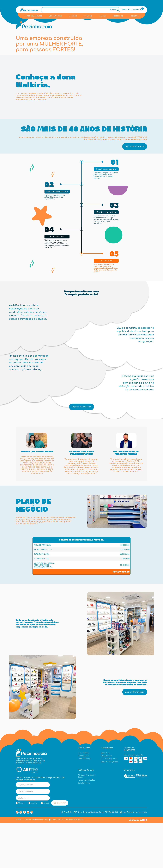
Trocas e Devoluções (86, 825)
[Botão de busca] (114, 10)
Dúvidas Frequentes (109, 804)
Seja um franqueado (135, 182)
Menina (21, 848)
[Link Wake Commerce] (144, 865)
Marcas (102, 16)
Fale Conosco (107, 801)
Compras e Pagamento (134, 800)
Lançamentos (55, 16)
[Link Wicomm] (134, 865)
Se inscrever (60, 848)
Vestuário (134, 16)
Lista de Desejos (85, 804)
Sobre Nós (105, 798)
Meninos (88, 16)
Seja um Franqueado (109, 807)
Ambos (46, 848)
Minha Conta (83, 801)
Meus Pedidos (84, 798)
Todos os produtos (33, 16)
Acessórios (118, 16)
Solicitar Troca (84, 828)
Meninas (73, 16)
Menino (34, 848)
